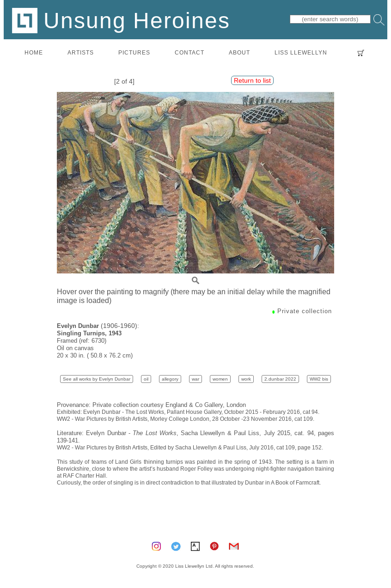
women (220, 379)
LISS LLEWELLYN (301, 52)
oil (146, 379)
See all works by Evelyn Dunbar (97, 379)
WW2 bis (319, 379)
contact (189, 52)
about (239, 52)
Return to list (252, 80)
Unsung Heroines (121, 20)
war (195, 379)
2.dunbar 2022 (280, 379)
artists (81, 52)
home (34, 52)
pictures (134, 52)
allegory (170, 379)
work (246, 379)
